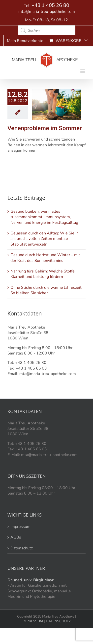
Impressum (20, 527)
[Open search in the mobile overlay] (47, 30)
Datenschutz (22, 548)
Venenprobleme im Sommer (45, 128)
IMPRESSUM (33, 621)
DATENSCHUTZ (58, 621)
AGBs (16, 537)
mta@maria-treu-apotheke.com (47, 12)
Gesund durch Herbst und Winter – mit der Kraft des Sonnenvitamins (45, 258)
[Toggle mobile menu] (83, 71)
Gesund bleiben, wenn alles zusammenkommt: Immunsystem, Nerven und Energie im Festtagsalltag (44, 217)
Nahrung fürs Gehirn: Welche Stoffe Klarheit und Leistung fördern (43, 274)
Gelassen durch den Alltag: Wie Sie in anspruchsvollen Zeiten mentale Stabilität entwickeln (45, 239)
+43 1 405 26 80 (50, 5)
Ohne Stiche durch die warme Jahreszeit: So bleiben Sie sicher (46, 290)
